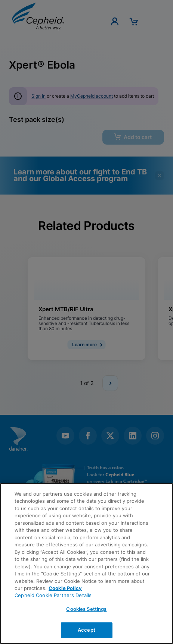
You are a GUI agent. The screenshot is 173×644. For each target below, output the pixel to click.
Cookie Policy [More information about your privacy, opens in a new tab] (65, 588)
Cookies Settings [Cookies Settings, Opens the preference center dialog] (86, 609)
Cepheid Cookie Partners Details (53, 595)
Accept (86, 630)
